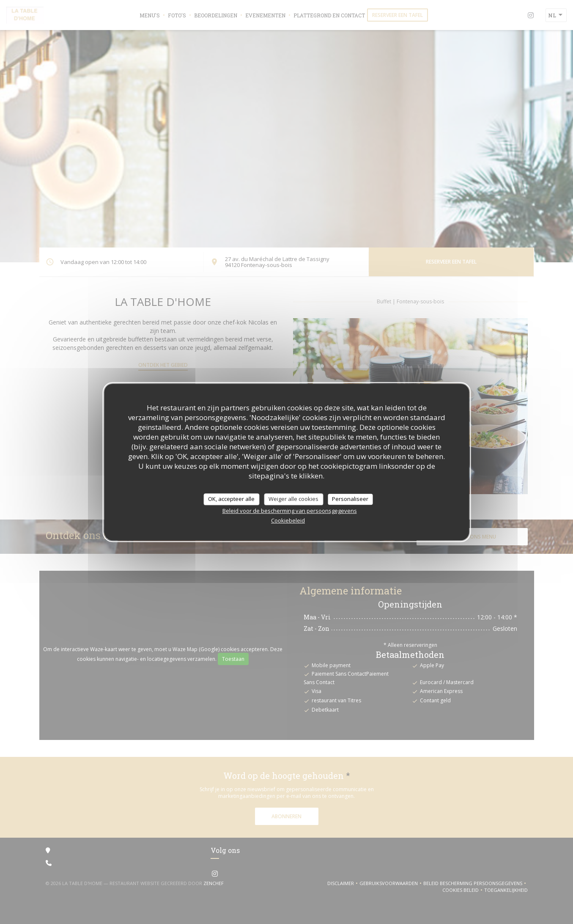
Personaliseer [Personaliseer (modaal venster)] (350, 499)
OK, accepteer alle (231, 499)
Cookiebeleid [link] (288, 520)
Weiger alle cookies (293, 499)
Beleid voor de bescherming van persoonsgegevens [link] (290, 511)
